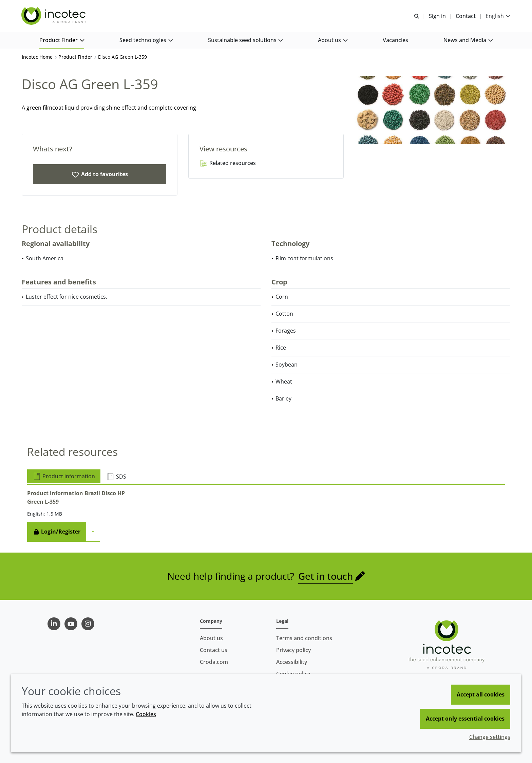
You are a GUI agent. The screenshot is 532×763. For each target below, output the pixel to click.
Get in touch (326, 577)
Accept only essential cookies (465, 719)
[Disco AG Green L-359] (100, 175)
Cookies (146, 714)
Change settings (490, 737)
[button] (62, 41)
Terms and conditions (304, 638)
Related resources (228, 164)
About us (211, 638)
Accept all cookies (481, 694)
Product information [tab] (64, 477)
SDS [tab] (116, 478)
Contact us (214, 650)
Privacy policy (293, 650)
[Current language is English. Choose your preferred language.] (498, 16)
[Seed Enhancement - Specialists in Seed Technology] (55, 16)
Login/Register (57, 533)
